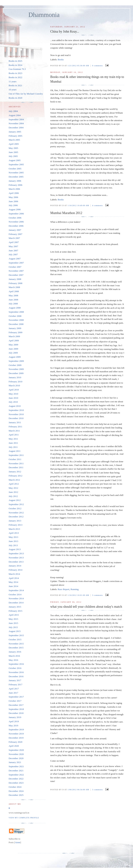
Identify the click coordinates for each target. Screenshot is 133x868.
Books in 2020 (15, 98)
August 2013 (15, 549)
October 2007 (15, 267)
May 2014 (13, 582)
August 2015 (15, 631)
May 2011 (13, 439)
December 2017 (16, 705)
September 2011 (16, 455)
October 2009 (15, 365)
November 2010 (16, 414)
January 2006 (15, 181)
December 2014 (16, 603)
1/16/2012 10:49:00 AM (79, 205)
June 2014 (13, 586)
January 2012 (15, 472)
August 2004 (15, 115)
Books (61, 59)
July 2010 (13, 402)
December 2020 (16, 758)
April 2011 (14, 435)
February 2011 (15, 427)
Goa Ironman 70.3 (17, 69)
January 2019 (15, 717)
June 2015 (13, 623)
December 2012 (16, 517)
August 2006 (15, 209)
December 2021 (16, 771)
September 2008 (16, 312)
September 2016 (16, 664)
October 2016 (15, 668)
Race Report (64, 589)
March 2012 (14, 480)
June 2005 (13, 152)
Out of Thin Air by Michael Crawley (26, 94)
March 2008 (14, 287)
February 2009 (15, 332)
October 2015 (15, 639)
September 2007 (16, 263)
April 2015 (14, 615)
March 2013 (14, 529)
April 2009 (14, 340)
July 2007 (13, 254)
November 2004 (16, 123)
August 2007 (15, 259)
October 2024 (15, 787)
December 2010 (16, 418)
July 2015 (13, 627)
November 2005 (16, 173)
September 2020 (16, 750)
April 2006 (14, 193)
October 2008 (15, 316)
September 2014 (16, 590)
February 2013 (15, 525)
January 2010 (15, 377)
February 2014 (15, 570)
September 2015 (16, 635)
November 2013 (16, 558)
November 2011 (16, 463)
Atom (18, 842)
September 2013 (16, 553)
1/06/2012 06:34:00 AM (79, 790)
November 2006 (16, 222)
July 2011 (13, 447)
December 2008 (16, 324)
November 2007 (16, 271)
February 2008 (15, 283)
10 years (13, 90)
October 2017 (15, 701)
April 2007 (14, 242)
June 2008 (13, 300)
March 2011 (14, 431)
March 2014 (14, 574)
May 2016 (13, 660)
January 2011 (15, 422)
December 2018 (16, 713)
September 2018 (16, 709)
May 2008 (13, 295)
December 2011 (16, 467)
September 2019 (16, 729)
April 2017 (14, 689)
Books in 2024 (15, 65)
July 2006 (13, 205)
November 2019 (16, 734)
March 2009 (14, 336)
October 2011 (15, 459)
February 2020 (15, 742)
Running (74, 589)
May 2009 (13, 345)
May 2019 (13, 726)
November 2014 (16, 598)
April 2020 (14, 746)
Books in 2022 (15, 77)
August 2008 (15, 308)
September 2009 (16, 361)
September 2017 (16, 697)
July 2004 (13, 111)
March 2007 (14, 238)
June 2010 (13, 398)
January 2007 (15, 230)
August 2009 (15, 357)
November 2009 (16, 369)
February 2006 (15, 185)
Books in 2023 (15, 73)
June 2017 (13, 693)
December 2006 (16, 226)
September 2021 (16, 766)
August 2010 (15, 406)
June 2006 (13, 201)
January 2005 (15, 132)
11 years (12, 81)
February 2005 (15, 136)
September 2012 (16, 504)
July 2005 (13, 156)
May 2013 (13, 537)
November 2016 (16, 672)
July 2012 (13, 496)
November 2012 (16, 513)
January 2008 (15, 279)
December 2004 (16, 128)
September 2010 (16, 410)
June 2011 (13, 443)
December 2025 (16, 795)
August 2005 (15, 160)
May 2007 (13, 246)
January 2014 (15, 566)
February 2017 (15, 684)
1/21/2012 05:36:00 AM (79, 66)
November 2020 (16, 754)
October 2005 (15, 169)
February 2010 (15, 382)
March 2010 (14, 385)
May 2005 (13, 148)
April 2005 (14, 144)
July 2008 (13, 304)
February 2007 (15, 234)
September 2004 (16, 119)
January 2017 (15, 680)
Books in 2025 (15, 61)
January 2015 (15, 607)
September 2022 (16, 775)
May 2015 (13, 619)
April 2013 (14, 533)
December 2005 (16, 177)
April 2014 (14, 578)
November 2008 (16, 320)
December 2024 (16, 791)
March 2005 (14, 140)
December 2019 (16, 738)
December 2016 (16, 676)
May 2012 (13, 488)
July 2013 (13, 545)
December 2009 (16, 373)
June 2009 (13, 349)
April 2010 (14, 390)
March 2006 (14, 189)
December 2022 (16, 779)
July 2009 (13, 353)
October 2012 (15, 508)
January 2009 (15, 328)
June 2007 (13, 250)
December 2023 (16, 783)
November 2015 (16, 644)
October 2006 (15, 218)
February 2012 (15, 476)
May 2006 (13, 197)
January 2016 (15, 652)
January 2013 (15, 521)
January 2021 (15, 762)
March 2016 (14, 656)
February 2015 (15, 611)
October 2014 (15, 594)
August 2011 (15, 451)
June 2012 (13, 492)
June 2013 (13, 541)
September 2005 (16, 164)
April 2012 (14, 484)
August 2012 (15, 500)
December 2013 (16, 562)
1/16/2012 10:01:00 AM (79, 595)
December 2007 (16, 275)
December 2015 (16, 648)
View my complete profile (24, 818)
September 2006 (16, 214)
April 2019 (14, 721)
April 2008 (14, 291)
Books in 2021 (15, 85)
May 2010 (13, 394)
